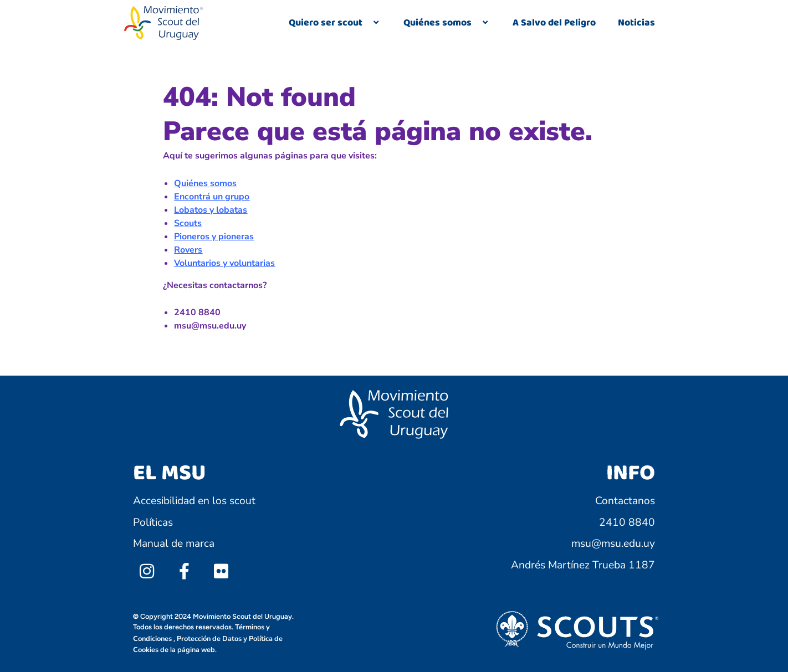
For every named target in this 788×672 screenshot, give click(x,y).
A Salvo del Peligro (554, 23)
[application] (367, 23)
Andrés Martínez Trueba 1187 (583, 565)
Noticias (636, 23)
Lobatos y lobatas (211, 210)
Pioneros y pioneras (214, 237)
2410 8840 (627, 522)
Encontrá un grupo (212, 197)
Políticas (153, 522)
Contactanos (625, 501)
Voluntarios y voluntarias (224, 263)
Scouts (188, 223)
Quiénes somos (447, 23)
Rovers (188, 250)
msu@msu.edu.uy (613, 543)
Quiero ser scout (335, 23)
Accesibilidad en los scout (194, 501)
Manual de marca (174, 543)
